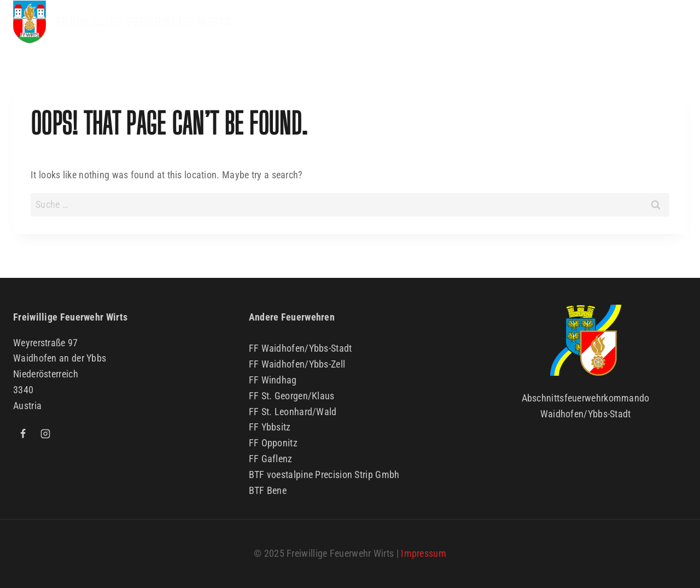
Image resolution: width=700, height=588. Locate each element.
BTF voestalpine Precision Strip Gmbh (324, 475)
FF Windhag (273, 380)
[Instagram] (45, 434)
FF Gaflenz (271, 459)
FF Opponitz (273, 443)
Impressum (424, 553)
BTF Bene (268, 490)
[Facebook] (23, 434)
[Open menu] (675, 22)
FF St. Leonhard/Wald (293, 412)
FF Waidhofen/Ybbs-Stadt (301, 348)
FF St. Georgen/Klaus (292, 396)
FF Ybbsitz (270, 427)
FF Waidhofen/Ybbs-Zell (297, 364)
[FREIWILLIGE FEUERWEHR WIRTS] (122, 22)
